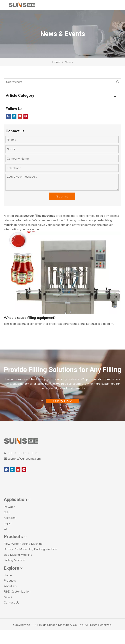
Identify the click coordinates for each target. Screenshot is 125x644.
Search (118, 82)
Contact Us (12, 602)
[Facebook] (8, 116)
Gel (6, 529)
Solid (7, 512)
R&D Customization (17, 591)
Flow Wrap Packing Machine (23, 544)
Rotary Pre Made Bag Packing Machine (30, 549)
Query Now (62, 401)
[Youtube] (20, 116)
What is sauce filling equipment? (30, 318)
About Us (10, 586)
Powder (9, 507)
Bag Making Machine (18, 555)
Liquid (8, 523)
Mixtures (10, 518)
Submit (62, 196)
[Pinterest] (26, 116)
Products (10, 580)
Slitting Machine (15, 560)
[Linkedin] (14, 116)
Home (8, 575)
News (8, 597)
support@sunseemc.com (24, 458)
